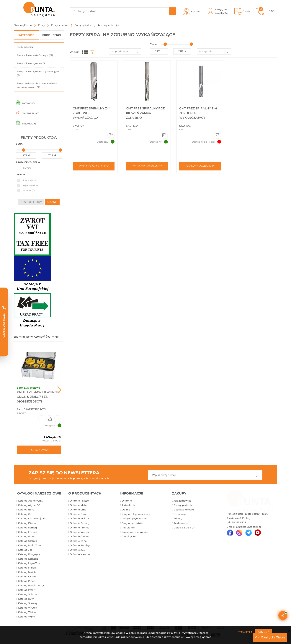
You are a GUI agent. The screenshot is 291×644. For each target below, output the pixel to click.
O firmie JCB (78, 550)
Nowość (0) (29, 190)
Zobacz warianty (94, 166)
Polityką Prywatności (183, 633)
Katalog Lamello (28, 559)
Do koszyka (39, 450)
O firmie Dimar (79, 514)
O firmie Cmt (78, 510)
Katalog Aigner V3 (29, 505)
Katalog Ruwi (26, 599)
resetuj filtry (31, 202)
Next (60, 390)
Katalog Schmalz (28, 594)
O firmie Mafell (79, 505)
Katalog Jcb (25, 550)
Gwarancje (180, 514)
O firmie (127, 501)
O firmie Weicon (80, 554)
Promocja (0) (30, 180)
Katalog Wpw (26, 617)
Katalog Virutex (27, 608)
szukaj (52, 202)
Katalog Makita (27, 572)
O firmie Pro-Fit (79, 528)
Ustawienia (244, 632)
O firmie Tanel (79, 541)
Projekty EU (129, 536)
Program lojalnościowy (136, 514)
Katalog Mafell (27, 568)
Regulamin (129, 528)
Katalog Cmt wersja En (32, 518)
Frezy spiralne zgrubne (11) (31, 63)
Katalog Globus (27, 541)
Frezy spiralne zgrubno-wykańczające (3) (38, 73)
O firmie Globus (80, 536)
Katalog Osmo (27, 576)
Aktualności (129, 505)
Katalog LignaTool (29, 563)
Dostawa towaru (184, 510)
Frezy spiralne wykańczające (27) (35, 55)
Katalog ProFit (27, 590)
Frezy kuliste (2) (26, 47)
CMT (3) (27, 168)
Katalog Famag (27, 528)
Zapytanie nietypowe (135, 532)
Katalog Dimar (27, 523)
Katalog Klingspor (29, 554)
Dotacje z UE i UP (184, 528)
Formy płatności (183, 505)
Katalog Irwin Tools (30, 545)
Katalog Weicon (28, 612)
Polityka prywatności (135, 518)
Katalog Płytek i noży (31, 585)
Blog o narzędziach (134, 523)
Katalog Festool (28, 532)
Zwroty (178, 518)
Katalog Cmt (26, 514)
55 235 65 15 (238, 522)
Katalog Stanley (28, 603)
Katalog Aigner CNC (30, 501)
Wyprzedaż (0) (31, 185)
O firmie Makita (79, 518)
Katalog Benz (26, 510)
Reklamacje (181, 523)
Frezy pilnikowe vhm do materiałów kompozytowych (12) (37, 85)
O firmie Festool (80, 501)
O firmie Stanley (80, 545)
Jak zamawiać (182, 501)
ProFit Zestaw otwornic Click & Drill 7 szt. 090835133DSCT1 (38, 397)
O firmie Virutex (80, 532)
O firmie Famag (80, 523)
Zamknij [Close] (264, 632)
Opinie (126, 510)
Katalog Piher (26, 581)
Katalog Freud (27, 536)
